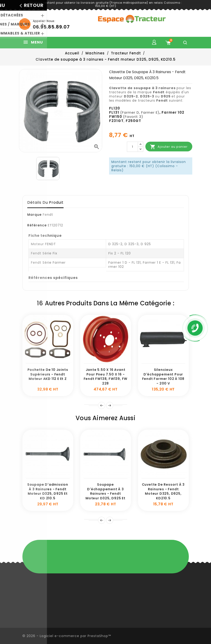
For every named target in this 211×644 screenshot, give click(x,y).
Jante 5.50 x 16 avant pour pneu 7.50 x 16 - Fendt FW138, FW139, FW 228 (106, 377)
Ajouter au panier (169, 147)
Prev (102, 405)
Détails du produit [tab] (45, 202)
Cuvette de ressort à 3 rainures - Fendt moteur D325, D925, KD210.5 (163, 491)
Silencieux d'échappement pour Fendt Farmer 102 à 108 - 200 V (163, 377)
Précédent (102, 520)
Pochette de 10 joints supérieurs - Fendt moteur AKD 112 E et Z (48, 374)
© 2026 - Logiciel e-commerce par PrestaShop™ (67, 636)
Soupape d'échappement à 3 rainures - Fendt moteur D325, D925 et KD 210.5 (105, 494)
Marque (34, 215)
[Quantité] (132, 147)
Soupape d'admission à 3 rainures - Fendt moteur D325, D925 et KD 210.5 (48, 491)
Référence (37, 225)
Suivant (110, 405)
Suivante (110, 520)
